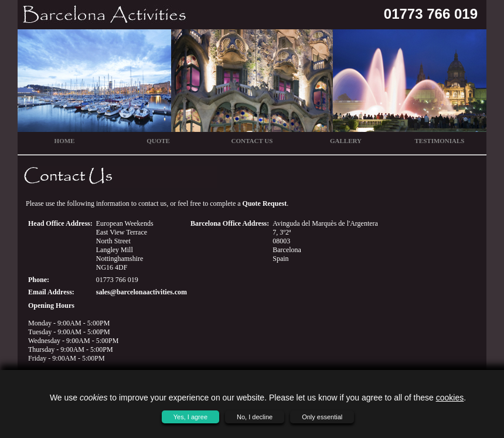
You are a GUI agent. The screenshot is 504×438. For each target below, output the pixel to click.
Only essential (322, 417)
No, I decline (255, 417)
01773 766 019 (431, 14)
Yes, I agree (190, 417)
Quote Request (265, 203)
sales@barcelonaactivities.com (142, 292)
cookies (450, 398)
